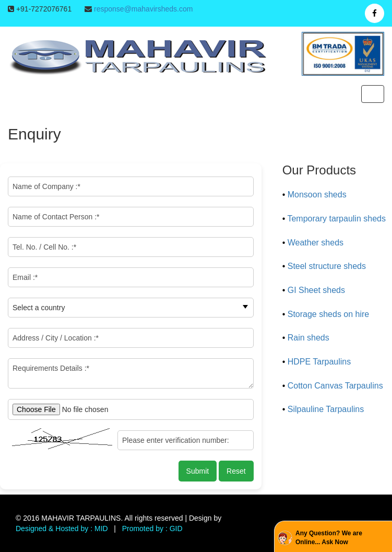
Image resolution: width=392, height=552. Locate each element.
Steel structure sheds (327, 266)
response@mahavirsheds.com (143, 9)
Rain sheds (308, 338)
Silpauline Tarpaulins (326, 409)
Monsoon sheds (317, 195)
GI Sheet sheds (316, 290)
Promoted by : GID (152, 528)
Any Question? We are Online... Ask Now (329, 538)
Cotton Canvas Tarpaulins (335, 386)
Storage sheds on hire (329, 314)
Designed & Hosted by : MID (62, 528)
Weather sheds (316, 243)
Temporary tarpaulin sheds (336, 219)
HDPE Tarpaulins (319, 362)
